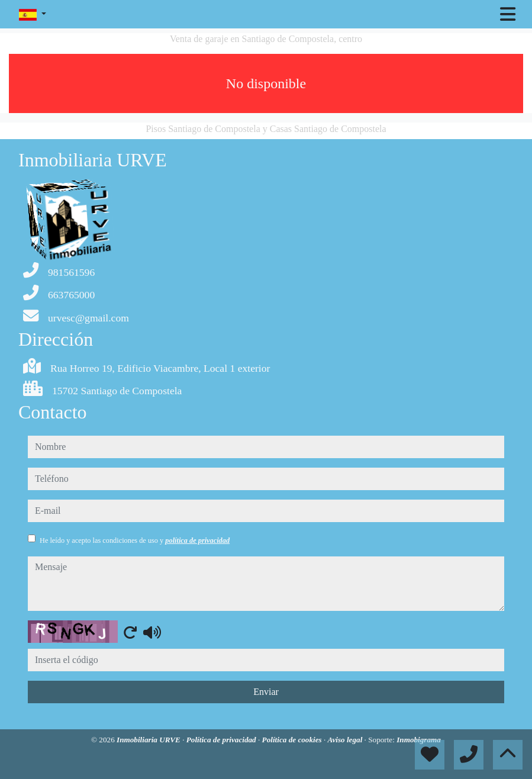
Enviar (266, 692)
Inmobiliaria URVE (149, 740)
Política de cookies (293, 740)
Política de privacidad (222, 740)
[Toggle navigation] (508, 14)
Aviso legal (346, 740)
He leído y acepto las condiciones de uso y (135, 540)
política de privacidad (197, 540)
